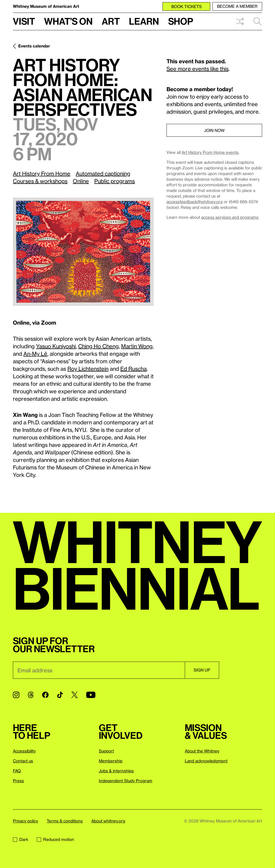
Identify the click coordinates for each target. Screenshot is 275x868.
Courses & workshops (40, 181)
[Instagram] (16, 695)
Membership (111, 761)
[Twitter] (75, 695)
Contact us (23, 761)
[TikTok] (60, 695)
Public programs (115, 181)
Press (18, 781)
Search (258, 21)
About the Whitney (202, 751)
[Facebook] (45, 695)
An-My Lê (35, 354)
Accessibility (24, 751)
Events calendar (34, 46)
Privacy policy (26, 821)
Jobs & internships (116, 771)
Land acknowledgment (206, 761)
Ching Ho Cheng (98, 346)
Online (81, 181)
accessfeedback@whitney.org (195, 202)
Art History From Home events (210, 152)
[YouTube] (91, 695)
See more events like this (198, 69)
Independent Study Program (126, 781)
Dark (21, 839)
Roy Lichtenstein (88, 369)
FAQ (17, 771)
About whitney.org (108, 821)
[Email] (99, 670)
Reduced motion (55, 839)
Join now (214, 130)
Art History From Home (42, 173)
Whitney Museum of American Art (46, 6)
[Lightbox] (83, 252)
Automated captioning (103, 173)
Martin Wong (137, 346)
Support (106, 751)
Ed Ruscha (133, 369)
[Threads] (31, 695)
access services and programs (230, 217)
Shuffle (240, 21)
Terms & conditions (65, 821)
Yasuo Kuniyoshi (56, 346)
